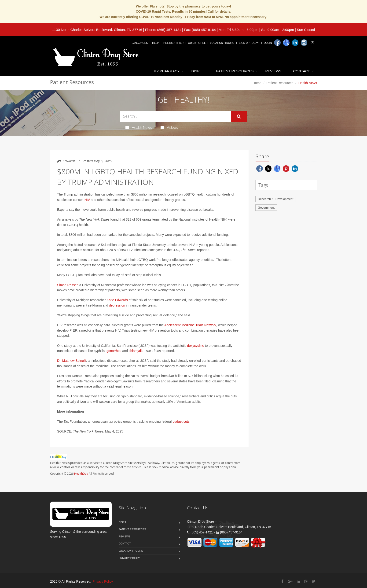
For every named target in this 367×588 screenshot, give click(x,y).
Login (268, 43)
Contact (302, 71)
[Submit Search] (239, 116)
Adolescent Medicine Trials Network (190, 325)
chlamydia (136, 351)
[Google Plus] (290, 581)
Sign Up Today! (249, 43)
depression (117, 305)
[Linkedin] (295, 43)
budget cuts (181, 422)
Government (266, 208)
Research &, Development (276, 199)
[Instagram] (304, 43)
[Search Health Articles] (176, 116)
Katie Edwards (117, 300)
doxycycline (196, 346)
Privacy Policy (129, 558)
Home (257, 83)
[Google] (286, 43)
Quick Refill (197, 43)
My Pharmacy (167, 71)
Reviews (273, 71)
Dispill (198, 71)
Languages (140, 43)
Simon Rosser (67, 285)
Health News (139, 127)
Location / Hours (222, 43)
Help (156, 43)
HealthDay (81, 474)
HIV (87, 200)
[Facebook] (277, 43)
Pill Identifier (173, 43)
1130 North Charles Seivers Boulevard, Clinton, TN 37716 (97, 30)
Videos (169, 127)
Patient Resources (235, 71)
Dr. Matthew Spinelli (72, 361)
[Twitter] (313, 43)
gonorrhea (114, 351)
